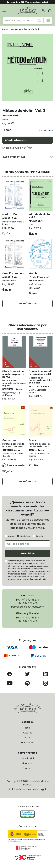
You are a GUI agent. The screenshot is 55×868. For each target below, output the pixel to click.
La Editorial (28, 758)
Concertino (9, 440)
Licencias (27, 763)
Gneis (32, 440)
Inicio (28, 728)
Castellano (25, 536)
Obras (27, 738)
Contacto (28, 768)
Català (11, 536)
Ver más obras (27, 303)
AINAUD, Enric (11, 116)
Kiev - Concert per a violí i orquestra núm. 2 (13, 374)
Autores (28, 733)
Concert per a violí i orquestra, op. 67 (40, 373)
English (40, 536)
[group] (27, 67)
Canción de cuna (13, 273)
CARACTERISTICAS (14, 157)
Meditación (10, 214)
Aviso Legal (39, 789)
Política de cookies (20, 789)
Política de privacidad (32, 571)
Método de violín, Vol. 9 (40, 216)
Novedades (28, 743)
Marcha (34, 273)
